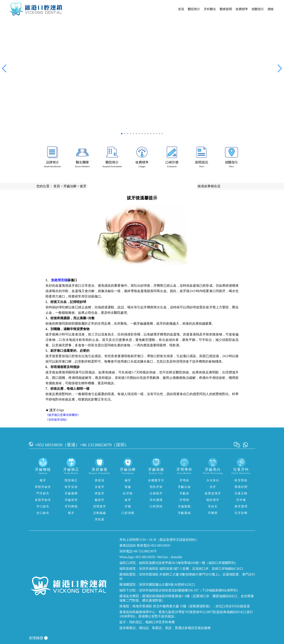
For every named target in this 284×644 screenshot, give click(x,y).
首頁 (181, 9)
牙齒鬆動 (184, 506)
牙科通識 (156, 500)
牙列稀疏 (71, 506)
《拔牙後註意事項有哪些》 (63, 415)
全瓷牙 (100, 487)
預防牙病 (156, 487)
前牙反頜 (71, 487)
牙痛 (128, 506)
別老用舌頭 (59, 280)
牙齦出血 (184, 487)
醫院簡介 (194, 9)
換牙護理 (241, 506)
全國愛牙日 (156, 480)
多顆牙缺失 (43, 500)
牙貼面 (100, 519)
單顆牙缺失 (43, 487)
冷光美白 (213, 480)
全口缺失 (43, 513)
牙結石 (213, 506)
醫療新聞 (226, 9)
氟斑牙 (100, 500)
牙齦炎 (184, 493)
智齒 (128, 487)
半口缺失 (43, 506)
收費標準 (242, 9)
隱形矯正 (71, 480)
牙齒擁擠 (71, 493)
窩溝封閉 (241, 487)
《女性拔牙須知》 (57, 420)
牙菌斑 (213, 513)
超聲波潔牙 (213, 493)
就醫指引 (258, 9)
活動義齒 (100, 513)
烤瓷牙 (100, 493)
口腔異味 (156, 506)
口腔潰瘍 (128, 513)
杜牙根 (128, 493)
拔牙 (83, 186)
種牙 (43, 480)
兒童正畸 (241, 493)
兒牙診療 (241, 513)
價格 (271, 9)
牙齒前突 (71, 500)
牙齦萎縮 (184, 513)
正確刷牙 (156, 493)
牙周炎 (184, 480)
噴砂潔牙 (213, 500)
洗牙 (213, 487)
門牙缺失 (43, 493)
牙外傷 (241, 500)
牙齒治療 (70, 186)
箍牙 (71, 513)
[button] (122, 134)
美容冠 (100, 480)
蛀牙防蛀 (241, 480)
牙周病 (184, 500)
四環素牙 (100, 506)
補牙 (128, 480)
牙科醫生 (210, 9)
